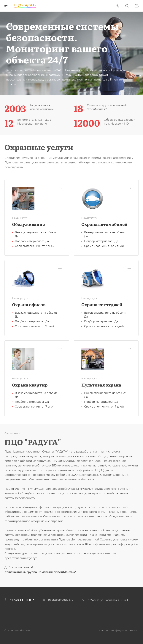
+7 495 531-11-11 (20, 600)
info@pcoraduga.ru (61, 600)
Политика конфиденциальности (118, 630)
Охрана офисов (29, 304)
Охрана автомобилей (104, 224)
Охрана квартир (30, 385)
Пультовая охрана (101, 385)
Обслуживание (28, 224)
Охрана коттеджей (102, 304)
